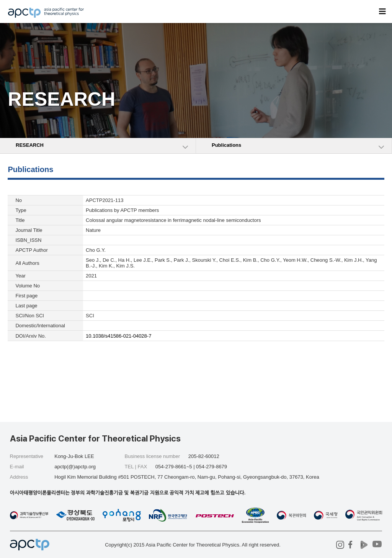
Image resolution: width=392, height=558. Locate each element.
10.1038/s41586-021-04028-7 (118, 336)
